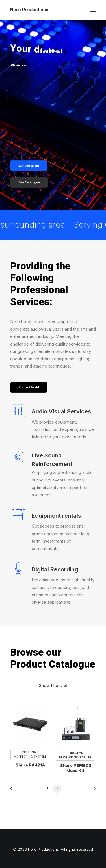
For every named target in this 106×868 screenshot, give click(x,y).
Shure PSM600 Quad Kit (76, 787)
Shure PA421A (30, 781)
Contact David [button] (29, 166)
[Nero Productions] (29, 10)
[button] (93, 10)
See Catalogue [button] (29, 183)
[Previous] (13, 790)
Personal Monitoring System (30, 771)
